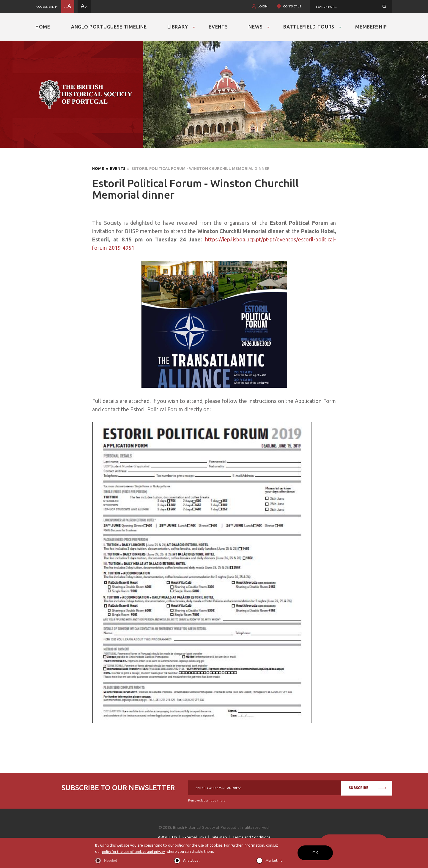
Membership (371, 27)
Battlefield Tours (309, 27)
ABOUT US (167, 837)
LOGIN (263, 6)
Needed (111, 860)
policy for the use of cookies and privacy (136, 852)
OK (315, 853)
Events (218, 27)
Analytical (191, 860)
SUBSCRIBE (368, 788)
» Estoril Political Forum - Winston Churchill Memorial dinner (198, 168)
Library (178, 27)
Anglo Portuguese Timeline (109, 27)
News (255, 27)
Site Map (219, 837)
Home (43, 27)
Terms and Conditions (251, 837)
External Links (194, 837)
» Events (115, 168)
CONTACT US (292, 6)
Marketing (274, 860)
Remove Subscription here (207, 800)
